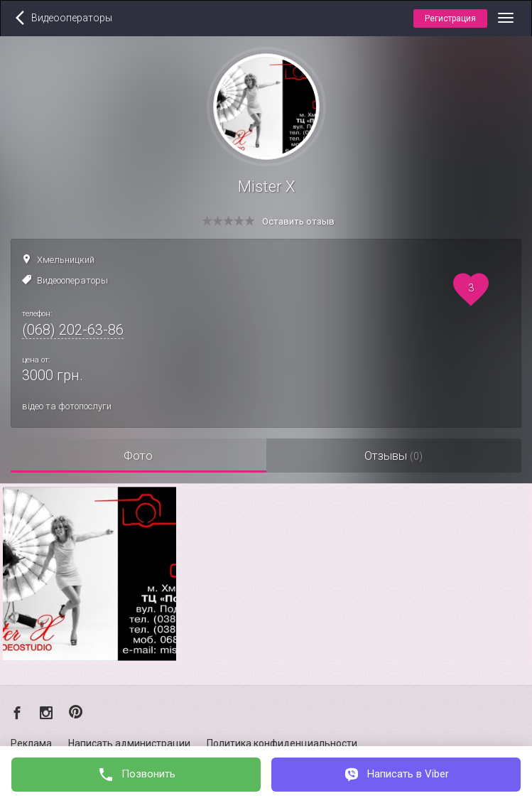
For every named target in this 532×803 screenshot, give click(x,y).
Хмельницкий (66, 260)
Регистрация (450, 18)
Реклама (31, 743)
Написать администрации (129, 743)
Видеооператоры (72, 280)
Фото (138, 456)
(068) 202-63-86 (73, 330)
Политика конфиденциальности (282, 743)
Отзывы (393, 456)
